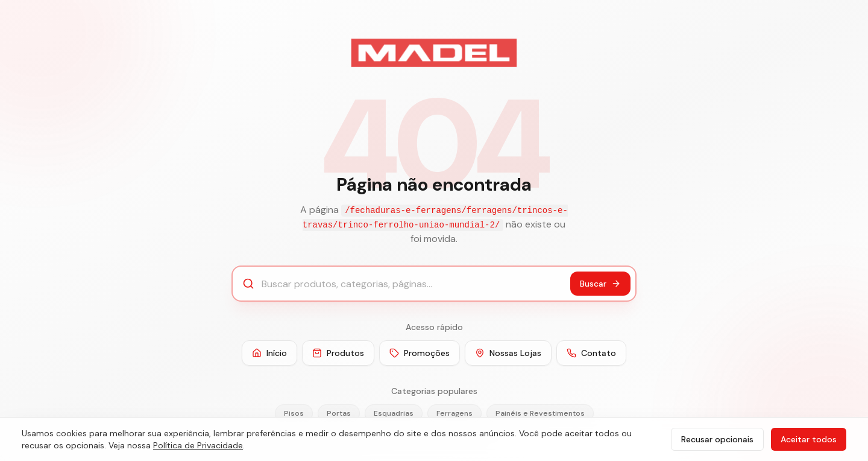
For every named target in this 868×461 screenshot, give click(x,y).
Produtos (338, 353)
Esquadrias (394, 413)
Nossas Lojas (508, 353)
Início (269, 353)
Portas (339, 413)
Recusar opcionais (717, 439)
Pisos (294, 413)
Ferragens (454, 413)
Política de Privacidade (198, 445)
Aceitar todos (809, 439)
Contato (591, 353)
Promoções (420, 353)
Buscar (600, 284)
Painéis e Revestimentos (540, 413)
